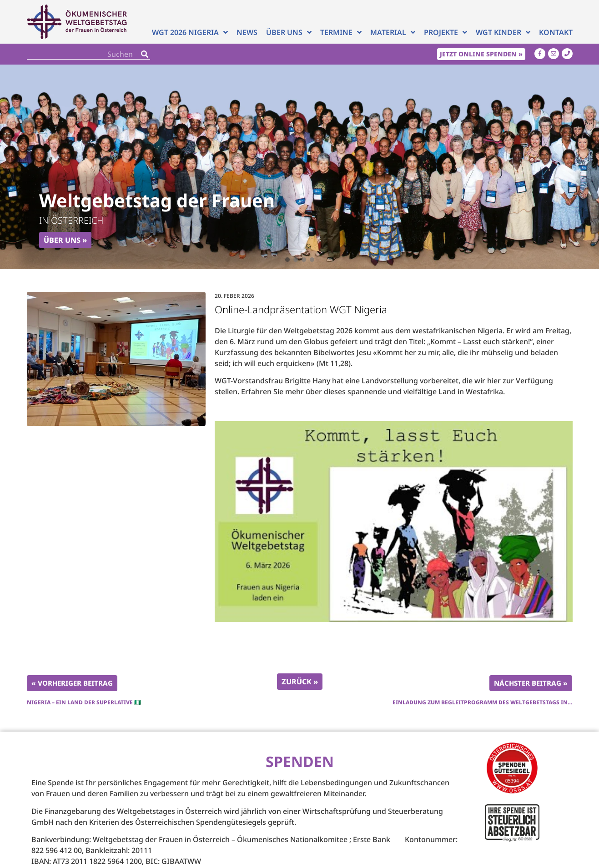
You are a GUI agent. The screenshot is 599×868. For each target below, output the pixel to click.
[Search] (145, 54)
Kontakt (556, 32)
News (247, 32)
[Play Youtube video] (394, 522)
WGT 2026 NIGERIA (190, 32)
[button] (287, 260)
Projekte (445, 32)
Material (393, 32)
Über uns (289, 32)
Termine (341, 32)
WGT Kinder (503, 32)
